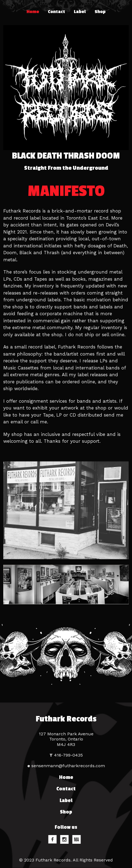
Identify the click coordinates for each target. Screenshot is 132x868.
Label (80, 12)
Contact (56, 12)
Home (33, 12)
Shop (100, 12)
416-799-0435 (66, 755)
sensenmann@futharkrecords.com (66, 766)
